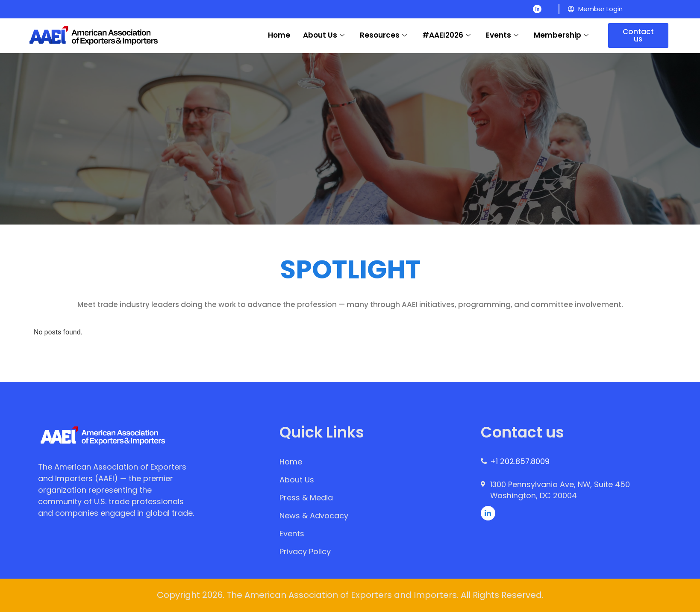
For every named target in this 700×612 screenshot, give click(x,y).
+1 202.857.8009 (520, 462)
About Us (324, 35)
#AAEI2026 (446, 35)
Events (502, 35)
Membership (561, 35)
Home (279, 35)
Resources (383, 35)
